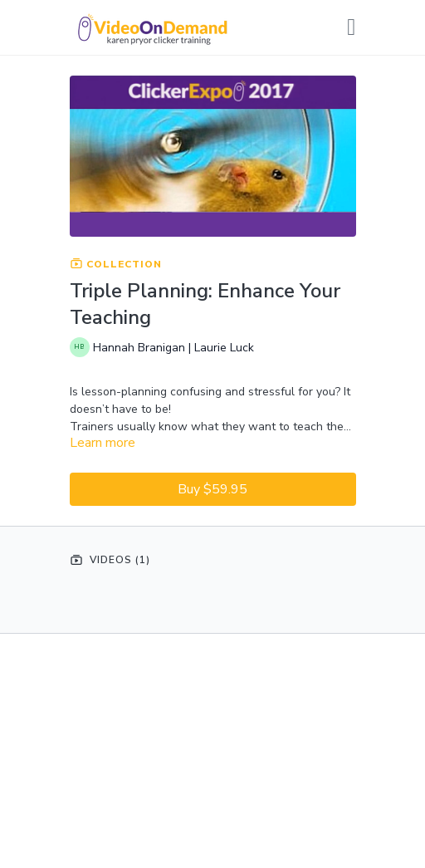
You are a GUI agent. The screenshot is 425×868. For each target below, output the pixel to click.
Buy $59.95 (212, 489)
